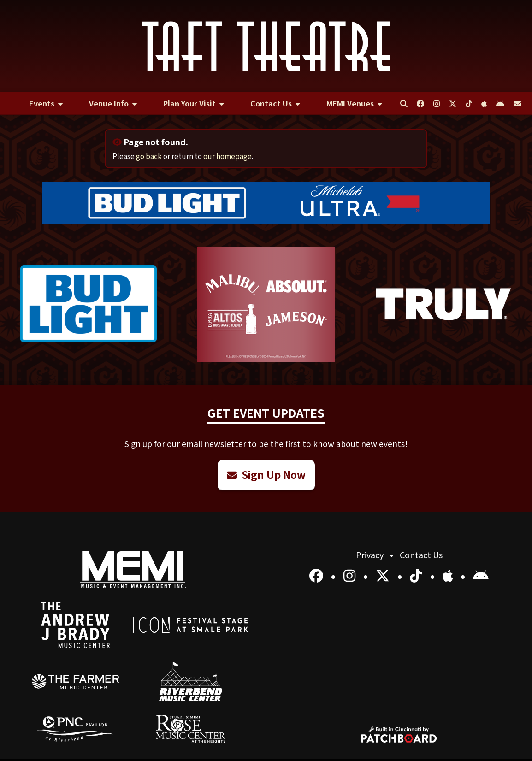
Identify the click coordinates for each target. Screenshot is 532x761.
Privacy (371, 555)
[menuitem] (46, 104)
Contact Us (421, 555)
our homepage (228, 156)
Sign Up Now (266, 474)
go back (149, 156)
